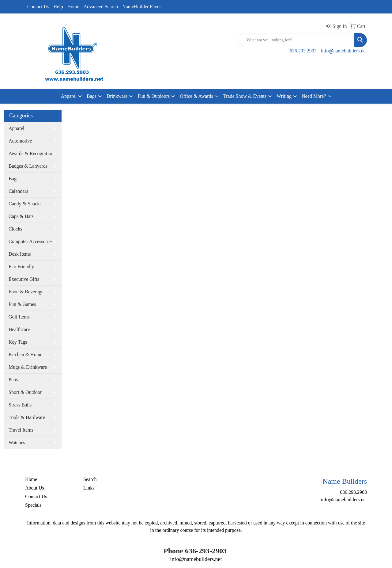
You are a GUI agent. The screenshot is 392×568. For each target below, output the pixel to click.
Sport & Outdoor (25, 392)
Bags (92, 96)
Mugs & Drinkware (28, 367)
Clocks (15, 229)
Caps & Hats (21, 216)
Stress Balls (20, 405)
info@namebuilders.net (344, 51)
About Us (35, 488)
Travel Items (21, 430)
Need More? (314, 96)
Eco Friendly (21, 267)
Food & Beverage (26, 292)
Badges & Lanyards (28, 166)
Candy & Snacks (25, 204)
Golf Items (19, 317)
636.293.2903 (303, 51)
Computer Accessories (31, 241)
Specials (33, 505)
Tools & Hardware (27, 417)
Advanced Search (101, 7)
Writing (284, 96)
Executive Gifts (24, 279)
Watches (17, 442)
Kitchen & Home (25, 355)
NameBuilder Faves (142, 7)
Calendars (18, 191)
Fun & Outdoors (154, 96)
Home (73, 7)
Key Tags (18, 342)
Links (89, 488)
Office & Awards (196, 96)
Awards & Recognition (31, 153)
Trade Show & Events (245, 96)
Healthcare (19, 329)
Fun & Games (22, 304)
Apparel (69, 96)
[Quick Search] (296, 40)
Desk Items (20, 254)
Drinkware (117, 96)
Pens (13, 380)
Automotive (20, 141)
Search (90, 479)
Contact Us (38, 7)
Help (58, 7)
